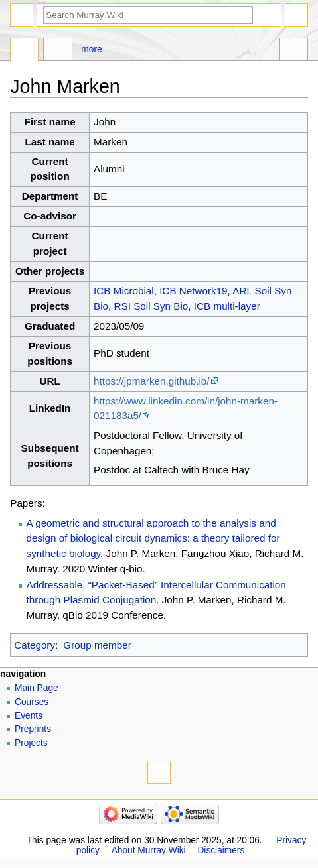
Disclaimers (221, 850)
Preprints (33, 729)
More (91, 49)
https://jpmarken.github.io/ (151, 381)
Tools (294, 51)
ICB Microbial (124, 291)
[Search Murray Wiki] (148, 15)
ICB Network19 (193, 291)
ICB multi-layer (227, 306)
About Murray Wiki (149, 850)
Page (24, 51)
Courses (32, 702)
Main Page (37, 688)
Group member (97, 645)
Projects (31, 743)
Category (35, 645)
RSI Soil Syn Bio (151, 306)
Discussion (57, 51)
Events (29, 716)
